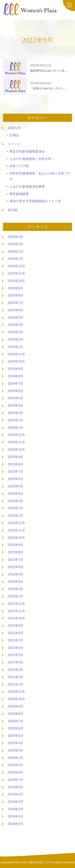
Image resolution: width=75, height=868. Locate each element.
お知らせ (14, 128)
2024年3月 (15, 413)
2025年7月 (15, 303)
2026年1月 (15, 259)
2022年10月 (16, 538)
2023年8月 (15, 464)
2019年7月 (15, 780)
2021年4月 (15, 662)
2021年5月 (15, 655)
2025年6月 (15, 310)
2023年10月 (16, 450)
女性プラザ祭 (19, 166)
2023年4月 (15, 494)
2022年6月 (15, 567)
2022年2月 (15, 596)
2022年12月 (16, 523)
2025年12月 (16, 266)
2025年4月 (15, 325)
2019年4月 (15, 802)
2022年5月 (15, 574)
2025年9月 (15, 288)
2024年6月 (15, 391)
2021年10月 (16, 618)
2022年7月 (15, 560)
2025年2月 (15, 339)
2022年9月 (15, 545)
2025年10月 (16, 281)
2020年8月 (15, 714)
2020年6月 (15, 728)
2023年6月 (15, 479)
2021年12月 (16, 604)
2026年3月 (15, 244)
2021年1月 (15, 684)
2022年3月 (15, 589)
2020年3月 (15, 750)
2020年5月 (15, 736)
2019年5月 (15, 794)
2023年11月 (16, 442)
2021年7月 (15, 640)
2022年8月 (15, 552)
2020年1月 (15, 758)
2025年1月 (15, 347)
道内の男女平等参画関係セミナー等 (35, 201)
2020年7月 (15, 721)
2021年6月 (15, 648)
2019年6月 (15, 787)
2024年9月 (15, 369)
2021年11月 (16, 611)
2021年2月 (15, 677)
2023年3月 (15, 501)
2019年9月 (15, 765)
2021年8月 (15, 633)
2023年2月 (15, 508)
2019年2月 (15, 809)
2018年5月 (15, 816)
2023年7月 (15, 471)
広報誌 (14, 135)
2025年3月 (15, 332)
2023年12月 (16, 435)
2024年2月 (15, 420)
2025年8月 (15, 295)
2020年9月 (15, 706)
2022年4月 (15, 582)
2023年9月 (15, 457)
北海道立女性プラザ (39, 862)
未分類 (13, 210)
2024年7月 (15, 384)
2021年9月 (15, 626)
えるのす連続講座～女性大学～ (32, 159)
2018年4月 (15, 824)
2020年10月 (16, 699)
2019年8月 (15, 772)
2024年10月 (16, 361)
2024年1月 (15, 428)
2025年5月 (15, 318)
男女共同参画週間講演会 (27, 151)
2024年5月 (15, 398)
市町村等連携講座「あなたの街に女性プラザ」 (40, 176)
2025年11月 (16, 273)
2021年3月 (15, 670)
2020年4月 (15, 743)
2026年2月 (15, 252)
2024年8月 (15, 376)
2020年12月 (16, 692)
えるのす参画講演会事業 (27, 187)
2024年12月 (16, 354)
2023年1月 (15, 516)
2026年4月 (15, 237)
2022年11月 (16, 530)
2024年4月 (15, 405)
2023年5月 (15, 486)
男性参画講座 (19, 194)
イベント (14, 144)
